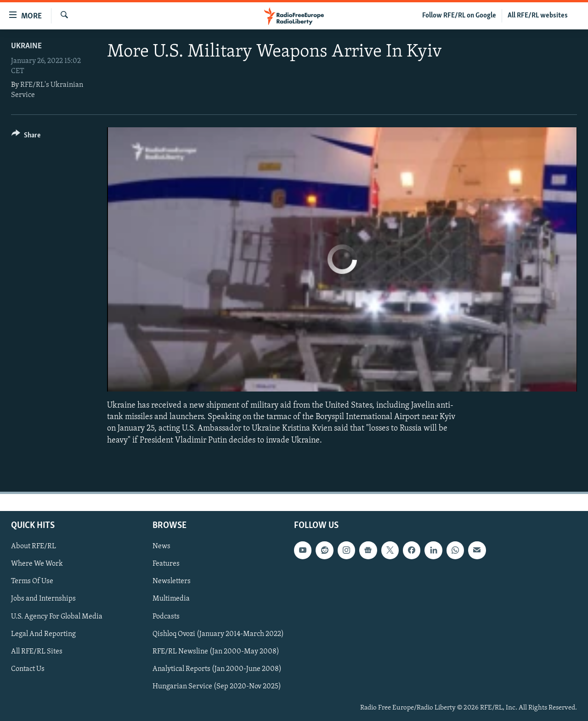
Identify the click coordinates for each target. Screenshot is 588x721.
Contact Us (28, 669)
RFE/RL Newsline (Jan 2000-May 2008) (216, 651)
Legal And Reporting (43, 634)
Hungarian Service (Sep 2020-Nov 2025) (217, 687)
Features (166, 564)
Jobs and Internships (43, 599)
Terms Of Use (32, 581)
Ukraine (26, 46)
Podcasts (166, 616)
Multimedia (171, 599)
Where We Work (37, 564)
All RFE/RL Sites (37, 651)
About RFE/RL (34, 546)
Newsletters (172, 581)
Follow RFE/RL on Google (459, 16)
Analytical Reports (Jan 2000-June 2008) (217, 669)
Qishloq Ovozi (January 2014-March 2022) (218, 634)
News (161, 546)
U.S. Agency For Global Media (57, 616)
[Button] (26, 137)
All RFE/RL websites (538, 16)
